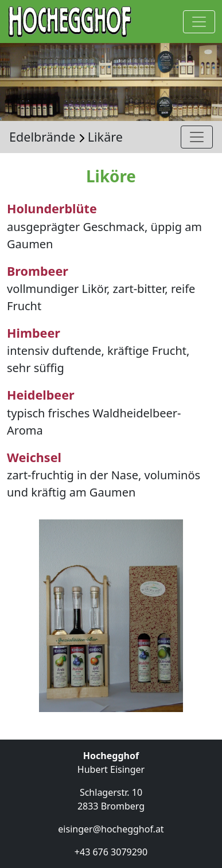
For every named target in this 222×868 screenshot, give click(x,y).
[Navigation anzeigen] (199, 22)
